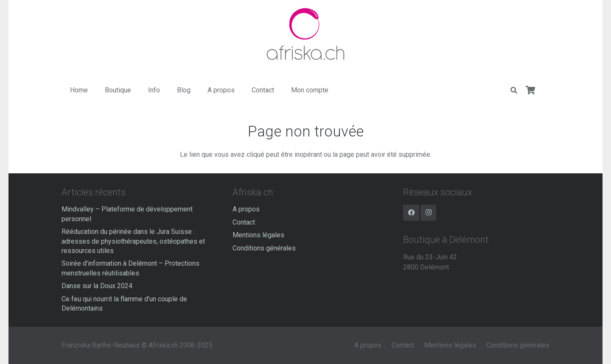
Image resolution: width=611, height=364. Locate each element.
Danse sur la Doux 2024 (97, 286)
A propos (246, 209)
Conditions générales (264, 248)
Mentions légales (258, 235)
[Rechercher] (514, 90)
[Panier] (531, 90)
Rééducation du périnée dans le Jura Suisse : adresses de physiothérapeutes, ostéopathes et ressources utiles (133, 241)
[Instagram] (429, 213)
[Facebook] (411, 213)
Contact (244, 222)
